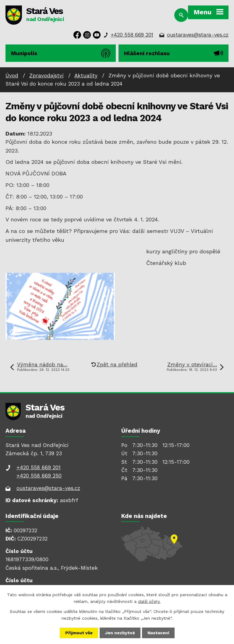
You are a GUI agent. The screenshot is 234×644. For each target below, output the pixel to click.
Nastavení (158, 633)
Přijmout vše (79, 633)
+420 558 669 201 (132, 35)
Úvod (12, 76)
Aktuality (86, 76)
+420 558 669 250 (39, 476)
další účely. (149, 601)
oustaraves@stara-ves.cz (198, 35)
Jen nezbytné (120, 633)
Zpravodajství (46, 76)
